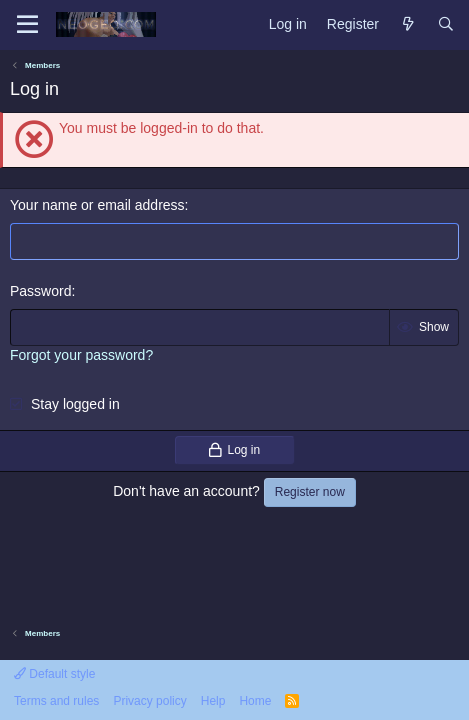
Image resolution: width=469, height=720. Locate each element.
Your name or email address (97, 205)
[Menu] (27, 25)
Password (40, 291)
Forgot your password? (81, 355)
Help (213, 701)
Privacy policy (149, 701)
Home (255, 701)
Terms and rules (56, 701)
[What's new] (408, 25)
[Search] (446, 25)
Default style (54, 674)
